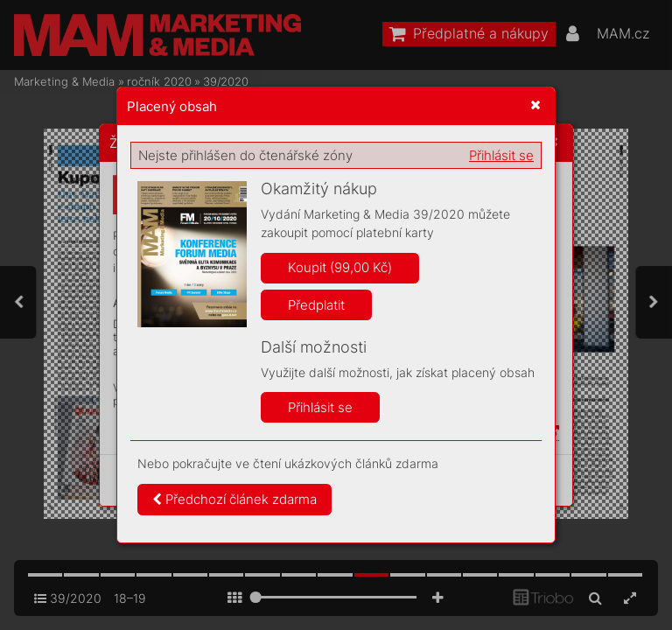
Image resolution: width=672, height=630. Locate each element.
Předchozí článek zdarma (234, 499)
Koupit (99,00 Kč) (340, 267)
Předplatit (316, 305)
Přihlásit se (501, 155)
